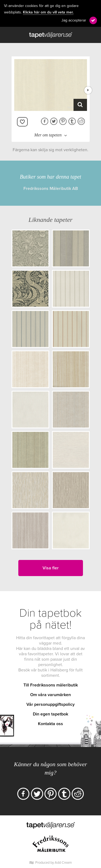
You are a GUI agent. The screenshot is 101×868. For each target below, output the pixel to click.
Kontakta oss (50, 724)
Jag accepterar (74, 20)
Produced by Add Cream (54, 863)
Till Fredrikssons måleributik (51, 685)
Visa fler (51, 568)
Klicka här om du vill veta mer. (48, 12)
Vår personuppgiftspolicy (50, 704)
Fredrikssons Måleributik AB (51, 189)
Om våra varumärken (50, 695)
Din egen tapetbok (50, 714)
